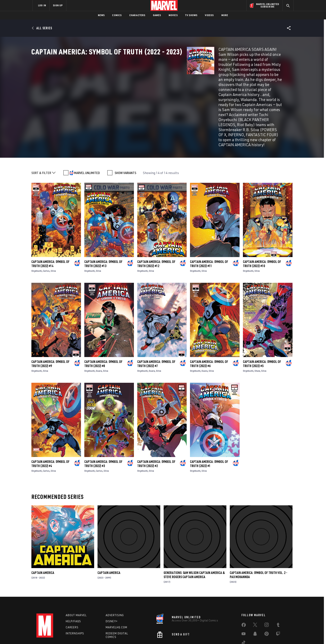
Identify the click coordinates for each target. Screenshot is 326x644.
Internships (75, 606)
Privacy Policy (84, 634)
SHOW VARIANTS (125, 146)
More (225, 15)
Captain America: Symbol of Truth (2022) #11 (209, 237)
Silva (53, 244)
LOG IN (42, 5)
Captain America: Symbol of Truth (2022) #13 (103, 237)
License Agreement (209, 634)
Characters (137, 15)
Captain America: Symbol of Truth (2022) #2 (156, 437)
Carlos (46, 244)
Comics (117, 15)
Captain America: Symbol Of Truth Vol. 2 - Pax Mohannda (259, 548)
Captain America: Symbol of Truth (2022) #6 (209, 337)
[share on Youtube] (244, 608)
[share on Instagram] (267, 599)
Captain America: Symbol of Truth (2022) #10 (262, 237)
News (101, 15)
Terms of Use (64, 634)
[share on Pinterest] (267, 608)
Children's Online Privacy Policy (176, 634)
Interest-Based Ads (235, 634)
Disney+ (112, 594)
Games (157, 15)
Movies (173, 15)
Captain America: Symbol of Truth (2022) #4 (50, 437)
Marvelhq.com (116, 600)
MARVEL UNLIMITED (87, 146)
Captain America (43, 545)
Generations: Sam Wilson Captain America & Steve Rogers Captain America (194, 548)
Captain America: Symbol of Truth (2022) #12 (156, 237)
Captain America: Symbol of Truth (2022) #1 (209, 437)
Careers (72, 600)
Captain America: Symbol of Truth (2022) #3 (103, 437)
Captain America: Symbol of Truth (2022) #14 (50, 237)
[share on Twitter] (255, 599)
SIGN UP (58, 5)
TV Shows (191, 15)
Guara (99, 344)
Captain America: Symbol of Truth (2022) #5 (262, 337)
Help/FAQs (73, 594)
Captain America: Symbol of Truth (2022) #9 (50, 337)
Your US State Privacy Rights (111, 634)
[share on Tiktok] (244, 616)
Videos (209, 15)
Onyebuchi (37, 244)
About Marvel (76, 588)
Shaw (257, 344)
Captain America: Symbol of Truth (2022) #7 (156, 337)
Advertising (115, 588)
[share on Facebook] (244, 599)
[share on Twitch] (278, 608)
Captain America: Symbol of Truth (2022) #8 (103, 337)
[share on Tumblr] (278, 599)
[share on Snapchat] (255, 608)
